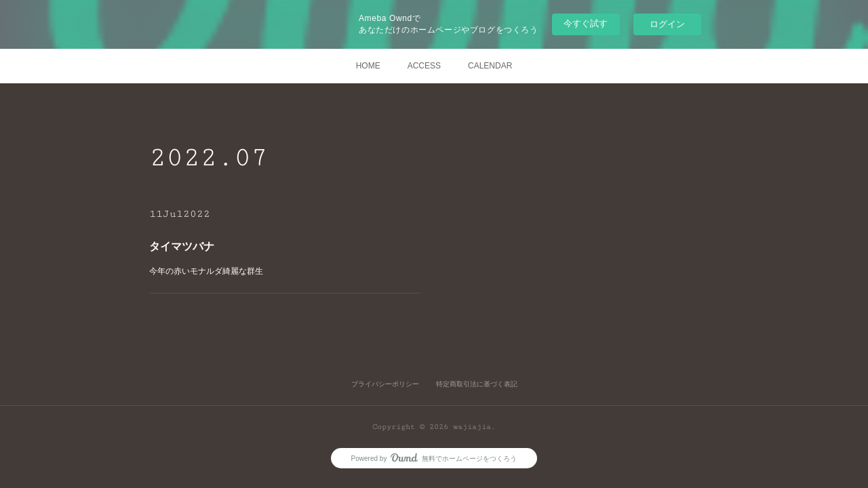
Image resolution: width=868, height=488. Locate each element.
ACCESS (424, 66)
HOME (368, 66)
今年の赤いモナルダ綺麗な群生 (208, 271)
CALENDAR (490, 66)
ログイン (667, 24)
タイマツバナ (184, 246)
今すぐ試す (586, 23)
